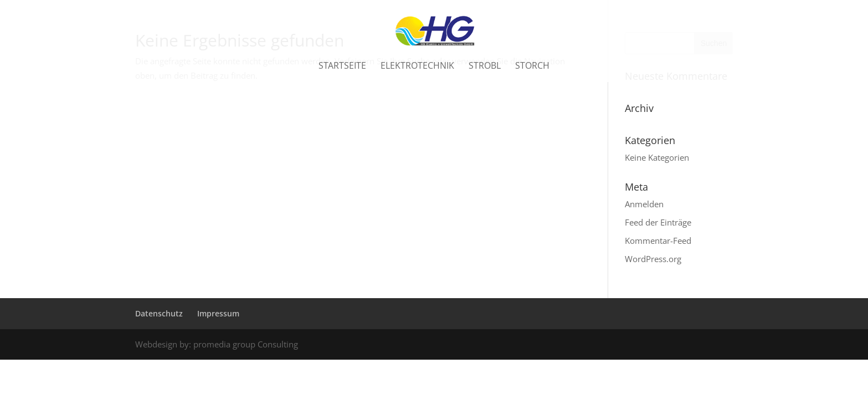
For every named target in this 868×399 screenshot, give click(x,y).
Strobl (485, 69)
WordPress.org (653, 259)
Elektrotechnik (417, 69)
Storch (532, 69)
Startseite (342, 69)
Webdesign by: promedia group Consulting (217, 344)
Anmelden (644, 204)
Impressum (218, 313)
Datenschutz (159, 313)
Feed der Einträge (658, 222)
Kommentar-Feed (658, 241)
